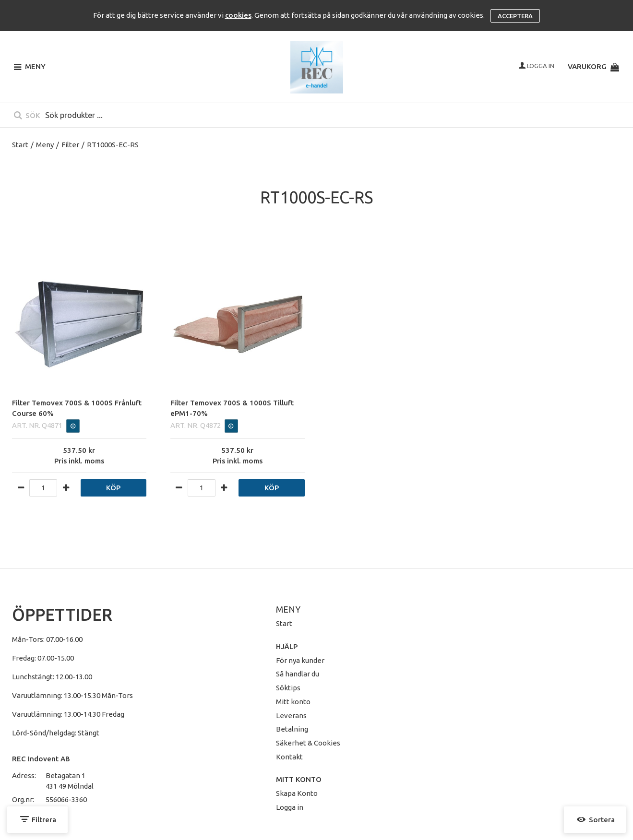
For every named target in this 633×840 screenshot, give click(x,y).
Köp (113, 488)
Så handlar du (298, 674)
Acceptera (515, 16)
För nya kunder (300, 660)
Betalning (292, 729)
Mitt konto (293, 702)
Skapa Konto (297, 793)
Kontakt (289, 757)
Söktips (288, 688)
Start (20, 145)
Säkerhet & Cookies (308, 743)
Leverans (291, 716)
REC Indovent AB (41, 759)
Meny (45, 145)
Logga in (290, 807)
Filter (70, 145)
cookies (238, 15)
